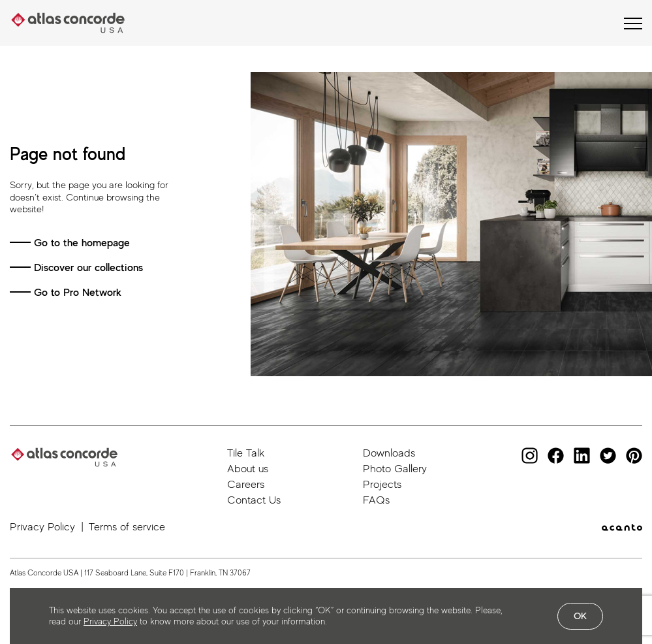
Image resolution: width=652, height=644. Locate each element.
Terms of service (127, 527)
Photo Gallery (395, 469)
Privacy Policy (42, 527)
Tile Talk (246, 453)
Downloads (389, 453)
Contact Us (254, 500)
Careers (246, 484)
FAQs (376, 500)
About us (248, 469)
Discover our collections (88, 267)
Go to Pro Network (78, 292)
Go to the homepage (82, 243)
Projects (382, 484)
